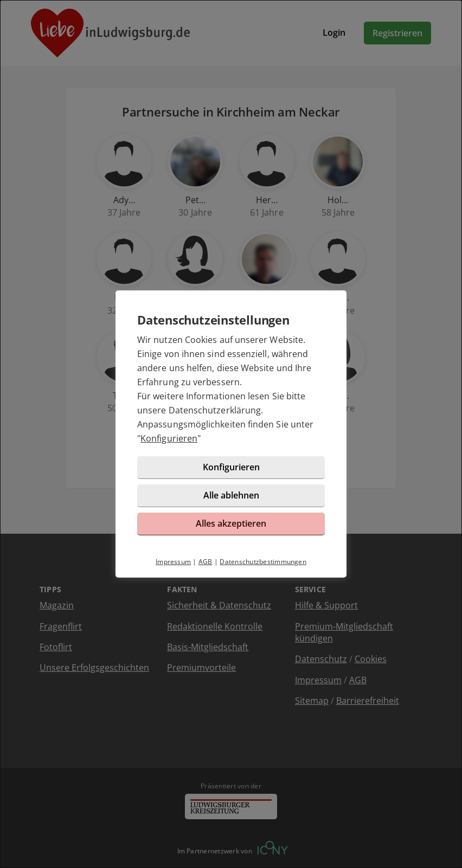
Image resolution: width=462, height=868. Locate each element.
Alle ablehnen (231, 495)
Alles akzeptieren (231, 523)
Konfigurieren (169, 438)
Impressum (173, 562)
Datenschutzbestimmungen (263, 562)
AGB (206, 562)
